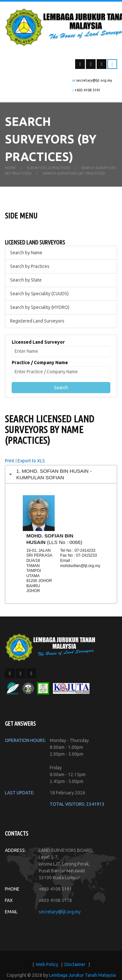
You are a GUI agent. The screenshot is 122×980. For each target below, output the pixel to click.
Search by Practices (30, 266)
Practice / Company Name (40, 363)
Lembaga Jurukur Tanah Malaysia (82, 975)
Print (10, 461)
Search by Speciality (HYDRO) (40, 307)
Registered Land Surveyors (37, 321)
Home (10, 168)
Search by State (26, 280)
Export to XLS (31, 461)
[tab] (61, 474)
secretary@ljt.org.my (60, 912)
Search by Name (26, 253)
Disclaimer (75, 964)
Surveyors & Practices (48, 168)
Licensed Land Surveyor (38, 342)
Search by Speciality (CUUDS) (39, 294)
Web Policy (47, 964)
